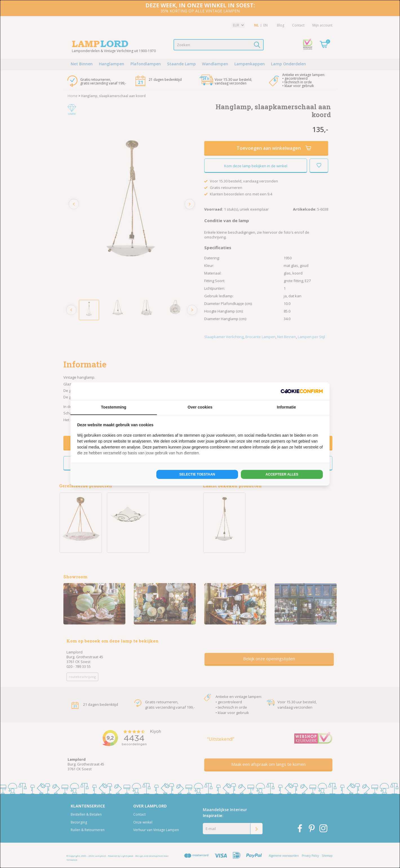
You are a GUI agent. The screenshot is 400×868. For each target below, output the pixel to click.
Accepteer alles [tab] (282, 474)
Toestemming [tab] (114, 407)
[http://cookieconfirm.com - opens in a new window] (302, 391)
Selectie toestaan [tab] (197, 474)
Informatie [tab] (286, 407)
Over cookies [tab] (200, 407)
